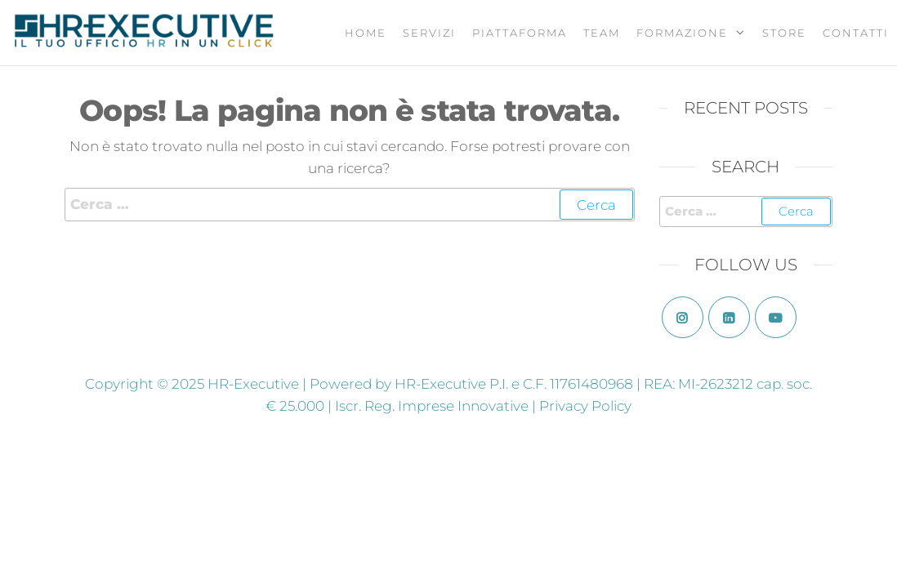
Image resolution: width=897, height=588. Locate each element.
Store (784, 33)
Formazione (682, 33)
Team (602, 33)
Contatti (856, 33)
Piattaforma (520, 33)
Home (366, 33)
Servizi (429, 33)
